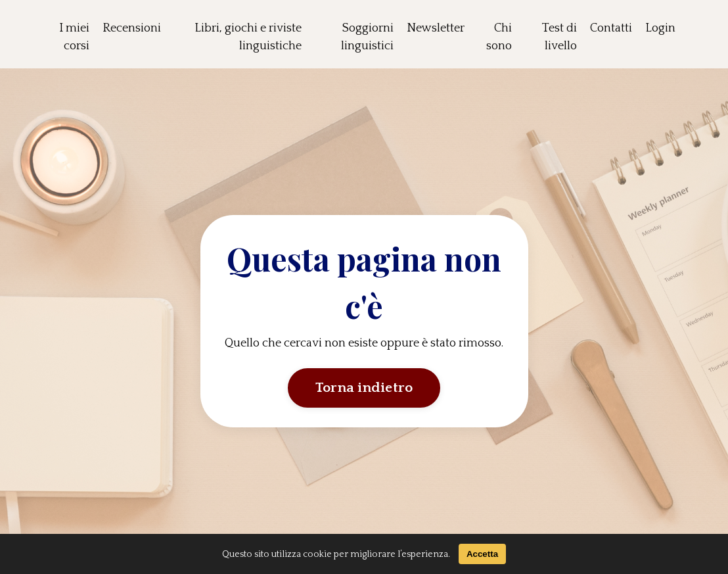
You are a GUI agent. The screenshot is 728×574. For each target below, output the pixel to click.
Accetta (482, 554)
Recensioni (132, 28)
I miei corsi (74, 37)
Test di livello (559, 37)
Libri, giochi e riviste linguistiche (248, 37)
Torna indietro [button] (364, 388)
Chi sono (499, 37)
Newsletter (436, 28)
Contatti (611, 28)
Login (660, 28)
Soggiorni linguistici (367, 37)
